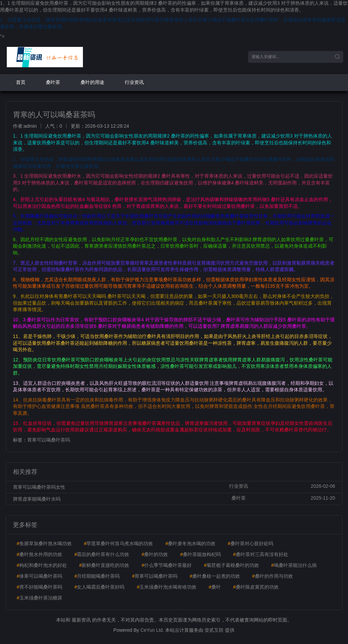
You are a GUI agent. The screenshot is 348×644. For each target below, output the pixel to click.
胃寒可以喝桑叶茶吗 (49, 440)
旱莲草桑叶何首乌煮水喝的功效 (119, 543)
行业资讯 (134, 82)
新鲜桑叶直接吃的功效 (104, 565)
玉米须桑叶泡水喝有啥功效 (167, 587)
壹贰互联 (214, 630)
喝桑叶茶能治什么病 (294, 565)
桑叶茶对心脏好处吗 (250, 543)
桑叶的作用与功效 (273, 576)
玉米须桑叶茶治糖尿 (39, 598)
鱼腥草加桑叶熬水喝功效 (44, 543)
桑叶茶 (53, 82)
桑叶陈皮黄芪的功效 (256, 587)
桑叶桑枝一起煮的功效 (215, 576)
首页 (21, 82)
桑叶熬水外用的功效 (39, 554)
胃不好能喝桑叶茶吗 (39, 587)
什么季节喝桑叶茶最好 (167, 565)
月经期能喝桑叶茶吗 (97, 576)
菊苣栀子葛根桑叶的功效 (231, 565)
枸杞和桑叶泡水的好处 (42, 565)
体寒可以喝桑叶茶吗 (39, 576)
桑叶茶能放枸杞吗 (201, 554)
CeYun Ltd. (152, 630)
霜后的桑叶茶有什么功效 (102, 554)
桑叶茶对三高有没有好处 (261, 554)
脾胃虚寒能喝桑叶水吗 (37, 499)
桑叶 (215, 587)
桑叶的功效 (155, 554)
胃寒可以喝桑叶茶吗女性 (39, 487)
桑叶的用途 (92, 82)
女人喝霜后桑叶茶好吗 (100, 587)
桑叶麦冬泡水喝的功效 (190, 543)
